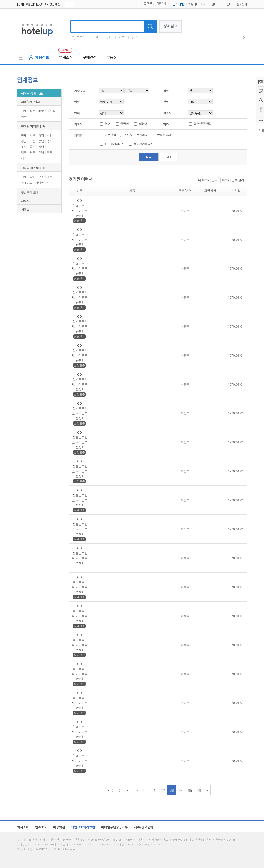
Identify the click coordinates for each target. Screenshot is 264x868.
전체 (24, 111)
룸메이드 (27, 182)
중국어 (124, 124)
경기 (41, 135)
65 (190, 790)
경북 (50, 147)
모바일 (178, 4)
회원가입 (162, 4)
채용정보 (42, 58)
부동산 (112, 58)
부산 (24, 147)
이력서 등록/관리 (233, 180)
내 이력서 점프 (208, 180)
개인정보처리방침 (83, 827)
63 (172, 790)
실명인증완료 (202, 124)
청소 (135, 38)
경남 (41, 147)
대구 (24, 152)
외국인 (25, 116)
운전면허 (111, 135)
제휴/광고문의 (144, 827)
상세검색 (170, 26)
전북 (50, 152)
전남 (41, 152)
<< (110, 790)
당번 (108, 38)
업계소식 (66, 58)
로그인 (148, 4)
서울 (33, 135)
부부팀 (81, 38)
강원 (24, 141)
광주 (33, 152)
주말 (95, 38)
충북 (50, 141)
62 (163, 790)
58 (127, 790)
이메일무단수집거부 (115, 827)
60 (145, 790)
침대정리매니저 (144, 144)
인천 (50, 135)
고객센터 (226, 5)
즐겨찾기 (242, 5)
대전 (33, 141)
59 (136, 790)
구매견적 (90, 58)
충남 (41, 141)
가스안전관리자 (115, 144)
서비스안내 (210, 5)
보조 (41, 177)
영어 (108, 124)
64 (181, 790)
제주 (24, 158)
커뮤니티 (193, 5)
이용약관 (59, 827)
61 (154, 790)
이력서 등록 (28, 93)
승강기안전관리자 (137, 135)
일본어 (143, 124)
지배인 (39, 182)
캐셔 (121, 38)
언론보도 (41, 827)
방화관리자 (164, 135)
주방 (50, 182)
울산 (33, 147)
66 (199, 790)
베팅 (41, 111)
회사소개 (23, 827)
